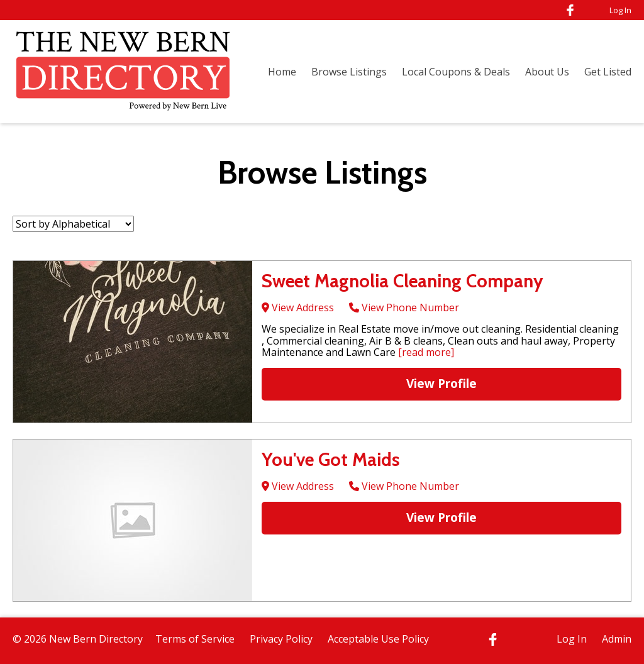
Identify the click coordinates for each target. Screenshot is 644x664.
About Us (547, 72)
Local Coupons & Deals (456, 72)
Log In (620, 10)
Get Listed (608, 72)
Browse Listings (349, 72)
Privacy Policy (281, 639)
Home (282, 72)
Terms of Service (195, 639)
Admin (617, 639)
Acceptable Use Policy (378, 639)
